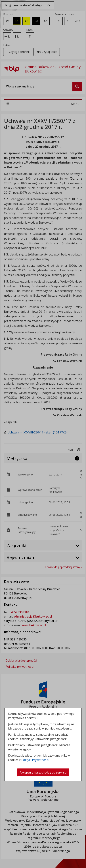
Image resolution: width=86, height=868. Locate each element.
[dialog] (43, 434)
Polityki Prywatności (35, 760)
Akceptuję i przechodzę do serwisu (43, 772)
